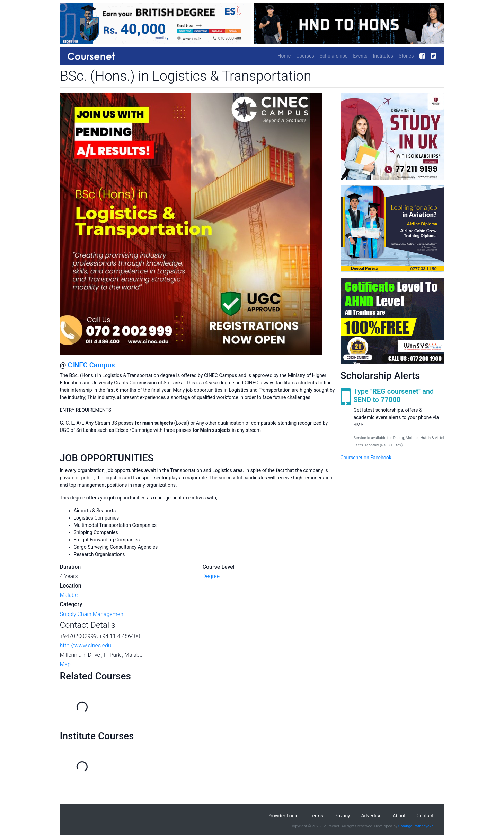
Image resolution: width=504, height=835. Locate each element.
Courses (305, 56)
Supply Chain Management (92, 614)
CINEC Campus (91, 365)
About (399, 816)
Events (360, 56)
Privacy (342, 816)
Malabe (69, 595)
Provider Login (283, 816)
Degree (211, 576)
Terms (316, 816)
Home (284, 56)
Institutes (383, 56)
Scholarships (334, 56)
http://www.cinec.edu (86, 646)
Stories (406, 56)
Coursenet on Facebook (366, 458)
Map (65, 664)
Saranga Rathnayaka (416, 826)
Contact (425, 816)
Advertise (371, 816)
